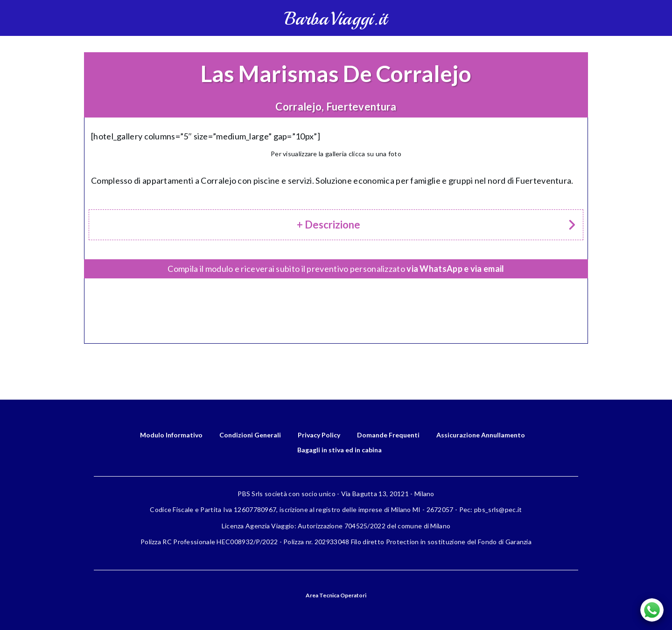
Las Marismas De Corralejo (336, 73)
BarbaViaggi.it (336, 19)
